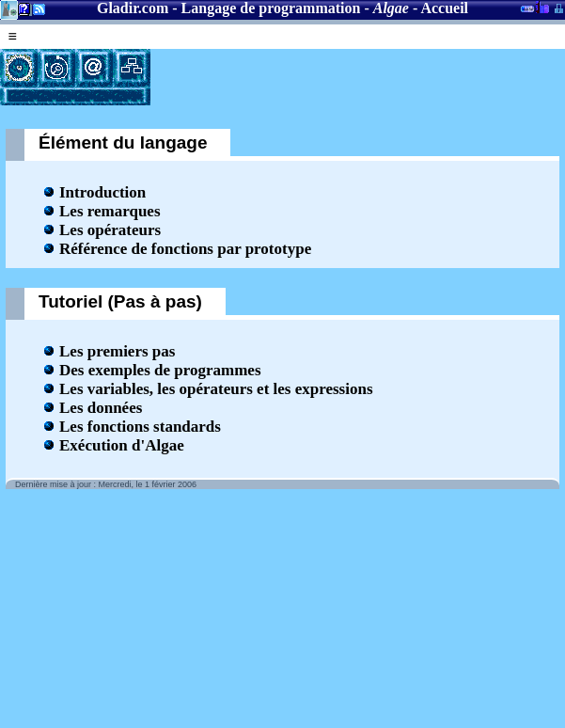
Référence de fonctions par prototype (185, 249)
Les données (101, 408)
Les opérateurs (110, 230)
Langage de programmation (271, 8)
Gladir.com (133, 8)
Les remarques (110, 211)
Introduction (102, 192)
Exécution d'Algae (122, 445)
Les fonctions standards (140, 427)
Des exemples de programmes (160, 370)
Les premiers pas (117, 351)
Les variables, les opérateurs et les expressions (216, 389)
